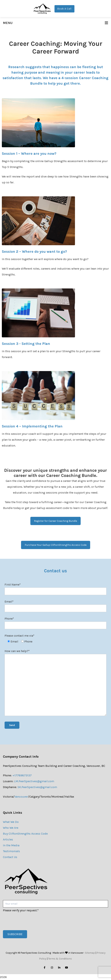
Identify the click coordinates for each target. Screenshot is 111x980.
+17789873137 (22, 775)
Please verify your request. (21, 910)
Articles (8, 839)
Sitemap (90, 953)
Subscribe (15, 934)
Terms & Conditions (60, 959)
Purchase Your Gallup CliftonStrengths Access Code (56, 545)
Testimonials (11, 851)
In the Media (11, 845)
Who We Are (11, 828)
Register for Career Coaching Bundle (55, 521)
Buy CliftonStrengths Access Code (25, 834)
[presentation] (31, 920)
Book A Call (64, 9)
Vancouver (21, 797)
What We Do (11, 822)
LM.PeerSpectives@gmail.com (34, 781)
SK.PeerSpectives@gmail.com (37, 787)
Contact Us (10, 857)
